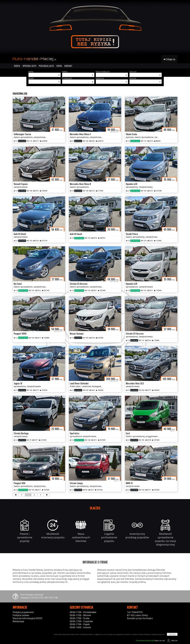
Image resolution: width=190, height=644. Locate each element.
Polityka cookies (21, 615)
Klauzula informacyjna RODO (27, 618)
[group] (95, 28)
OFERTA (17, 66)
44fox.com (172, 640)
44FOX (59, 66)
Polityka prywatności (23, 612)
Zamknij (172, 634)
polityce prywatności (158, 634)
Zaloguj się (169, 59)
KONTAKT (68, 66)
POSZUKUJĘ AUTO (46, 66)
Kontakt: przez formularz (140, 618)
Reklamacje (18, 621)
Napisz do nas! (151, 640)
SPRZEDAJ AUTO (29, 66)
